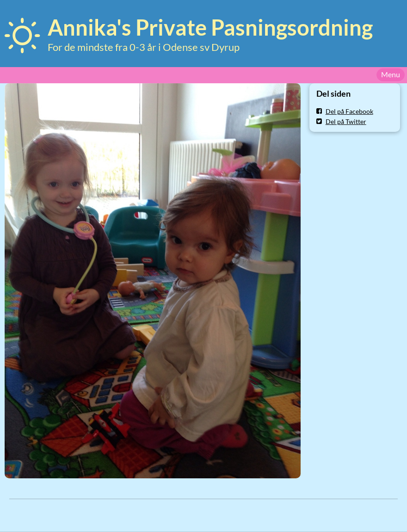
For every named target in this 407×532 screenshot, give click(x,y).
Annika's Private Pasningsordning (210, 27)
